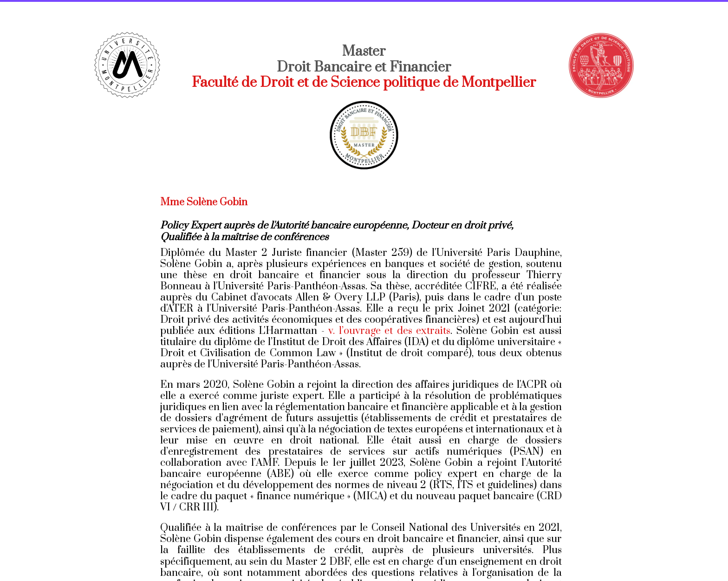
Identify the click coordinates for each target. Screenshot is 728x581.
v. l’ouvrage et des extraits (389, 331)
